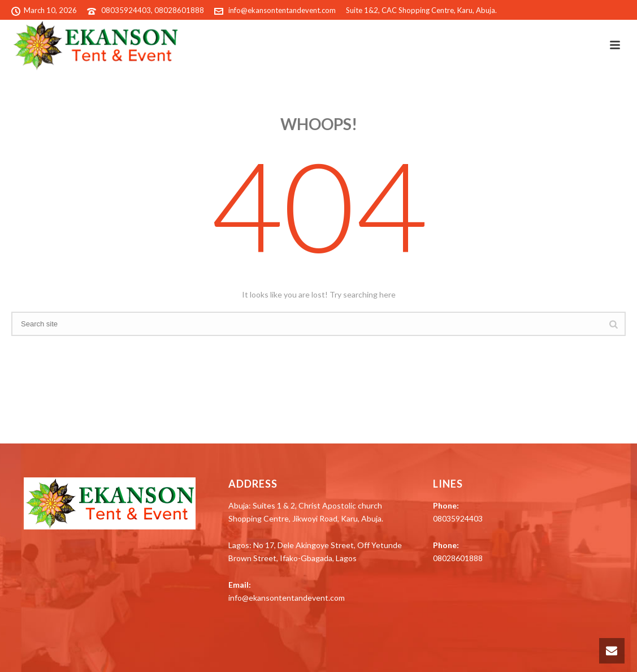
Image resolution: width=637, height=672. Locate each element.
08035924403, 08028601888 (153, 10)
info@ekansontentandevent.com (282, 10)
